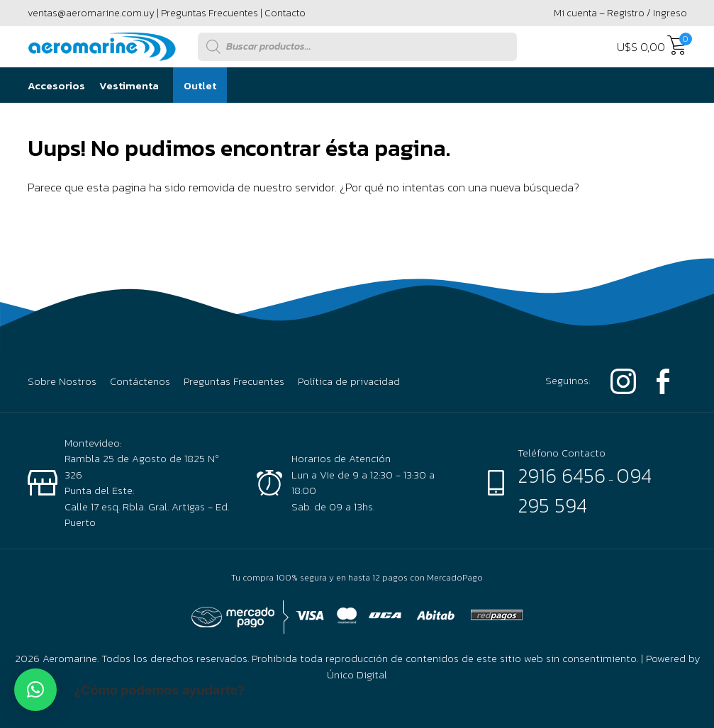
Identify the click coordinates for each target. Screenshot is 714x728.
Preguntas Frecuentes (210, 13)
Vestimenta (129, 85)
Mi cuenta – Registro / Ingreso (620, 13)
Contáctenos (140, 381)
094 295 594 (585, 491)
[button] (35, 690)
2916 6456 (562, 476)
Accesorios (56, 85)
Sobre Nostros (62, 381)
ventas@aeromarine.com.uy (91, 13)
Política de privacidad (349, 381)
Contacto (285, 13)
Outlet (200, 85)
